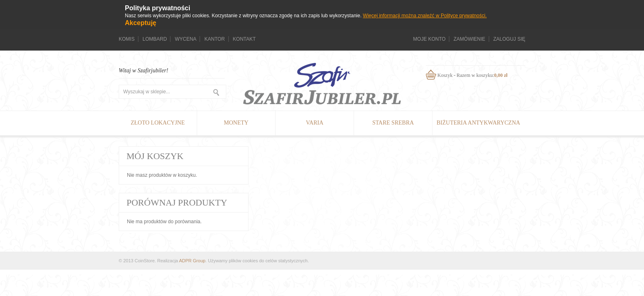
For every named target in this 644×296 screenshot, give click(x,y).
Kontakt (244, 39)
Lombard (155, 39)
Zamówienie (469, 39)
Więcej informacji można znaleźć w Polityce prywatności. (425, 16)
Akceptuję (140, 23)
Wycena (186, 39)
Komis (127, 39)
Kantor (215, 39)
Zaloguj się (509, 39)
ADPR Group (192, 261)
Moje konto (429, 39)
